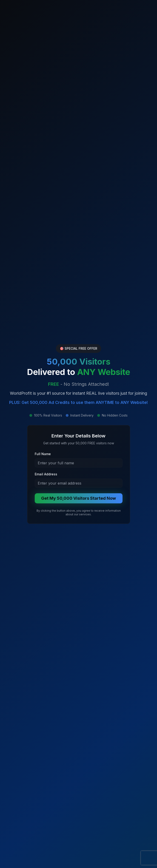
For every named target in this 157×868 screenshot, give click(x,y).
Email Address (46, 474)
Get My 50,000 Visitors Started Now (78, 498)
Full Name (43, 454)
